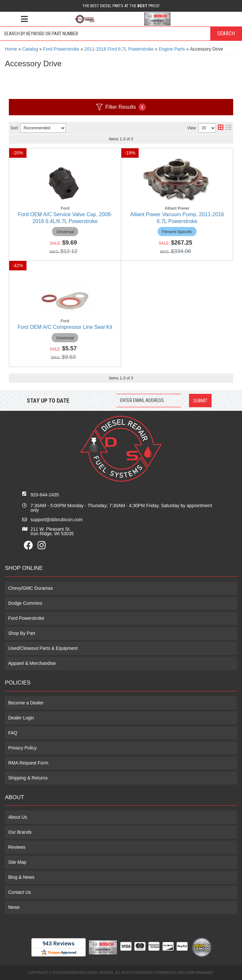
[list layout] (228, 128)
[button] (121, 34)
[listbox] (43, 128)
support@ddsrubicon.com (57, 520)
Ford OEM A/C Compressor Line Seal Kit (65, 327)
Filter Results (121, 107)
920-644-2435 (45, 495)
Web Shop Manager (195, 973)
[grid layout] (221, 128)
